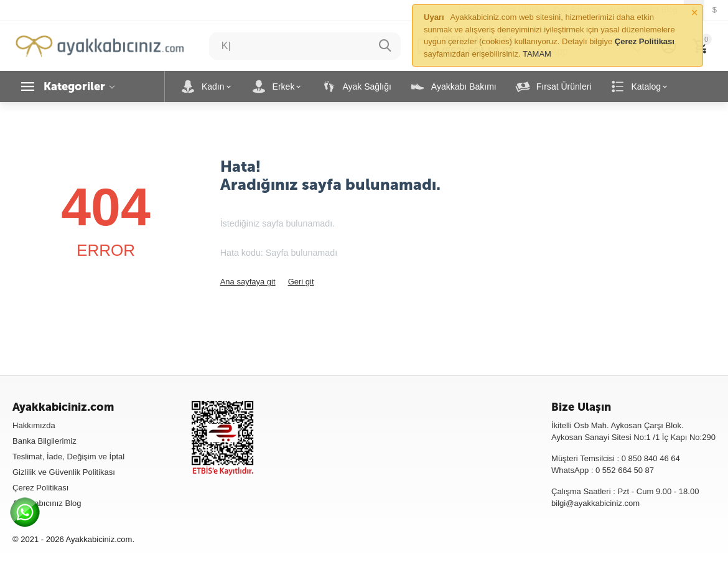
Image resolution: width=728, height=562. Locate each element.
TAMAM (537, 54)
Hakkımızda (34, 425)
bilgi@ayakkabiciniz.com (595, 503)
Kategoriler (74, 87)
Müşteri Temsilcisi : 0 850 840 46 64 (616, 458)
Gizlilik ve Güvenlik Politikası (64, 472)
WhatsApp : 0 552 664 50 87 (603, 470)
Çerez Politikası (40, 488)
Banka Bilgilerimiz (44, 441)
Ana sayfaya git (248, 282)
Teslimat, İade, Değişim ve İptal (68, 457)
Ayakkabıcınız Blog (47, 503)
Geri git (301, 282)
